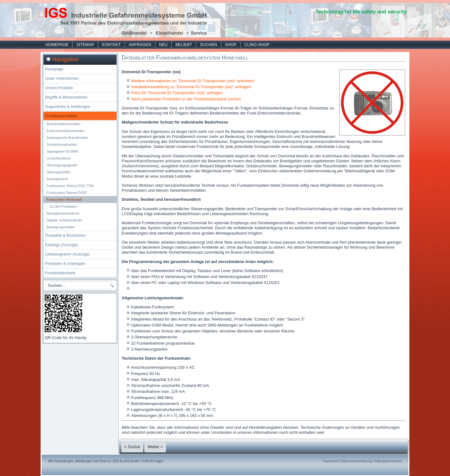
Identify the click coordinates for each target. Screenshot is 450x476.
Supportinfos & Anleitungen (68, 107)
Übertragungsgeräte (62, 165)
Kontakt (111, 45)
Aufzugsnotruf (57, 179)
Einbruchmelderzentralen (66, 131)
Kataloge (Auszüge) (61, 245)
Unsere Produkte (59, 88)
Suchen (209, 45)
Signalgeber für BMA (62, 151)
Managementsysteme (63, 213)
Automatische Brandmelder (67, 138)
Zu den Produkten (63, 206)
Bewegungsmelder (61, 227)
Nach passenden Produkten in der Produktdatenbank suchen (186, 99)
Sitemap (85, 45)
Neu (163, 45)
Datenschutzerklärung (356, 461)
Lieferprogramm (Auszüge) (67, 254)
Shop (231, 45)
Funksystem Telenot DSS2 (67, 193)
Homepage (57, 45)
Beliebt (184, 45)
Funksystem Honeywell (64, 200)
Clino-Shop (257, 45)
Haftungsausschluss (388, 461)
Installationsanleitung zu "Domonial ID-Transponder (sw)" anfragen (191, 87)
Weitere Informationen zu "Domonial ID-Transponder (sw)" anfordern (193, 81)
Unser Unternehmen (62, 78)
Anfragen (140, 45)
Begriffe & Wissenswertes (66, 97)
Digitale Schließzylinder (64, 220)
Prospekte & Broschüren (65, 235)
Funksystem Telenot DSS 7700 (70, 186)
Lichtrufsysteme (59, 158)
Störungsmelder (59, 172)
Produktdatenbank (60, 273)
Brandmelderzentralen (63, 124)
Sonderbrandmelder (62, 144)
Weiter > (155, 447)
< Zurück (132, 447)
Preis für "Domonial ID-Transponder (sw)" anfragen (177, 93)
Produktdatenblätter (61, 116)
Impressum (330, 461)
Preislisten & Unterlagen (65, 264)
